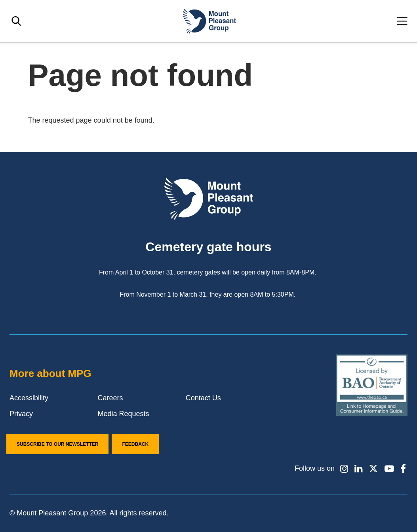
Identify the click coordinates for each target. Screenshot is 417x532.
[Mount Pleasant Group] (209, 21)
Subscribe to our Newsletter (57, 444)
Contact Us (203, 398)
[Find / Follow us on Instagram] (344, 469)
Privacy (21, 414)
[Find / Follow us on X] (373, 469)
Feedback (135, 444)
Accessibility (29, 398)
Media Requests (123, 414)
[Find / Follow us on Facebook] (403, 469)
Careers (110, 398)
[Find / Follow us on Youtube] (389, 469)
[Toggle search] (16, 21)
